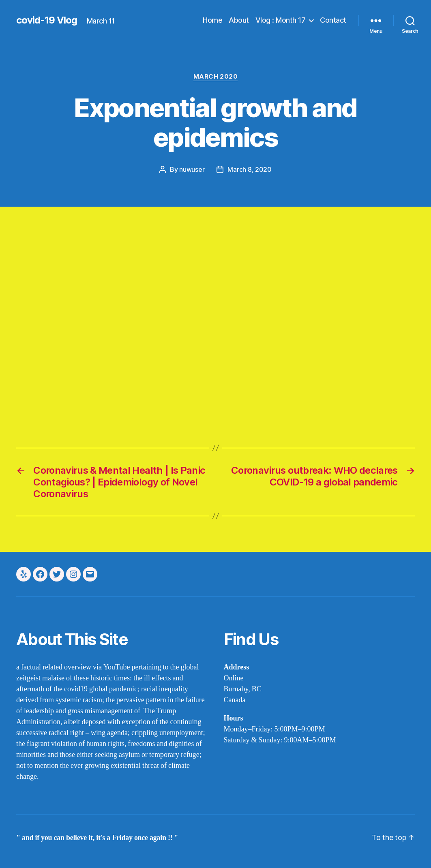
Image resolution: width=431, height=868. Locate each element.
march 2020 (216, 77)
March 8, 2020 (250, 169)
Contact (333, 20)
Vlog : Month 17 (281, 20)
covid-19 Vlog (47, 20)
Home (212, 20)
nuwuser (192, 169)
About (239, 20)
